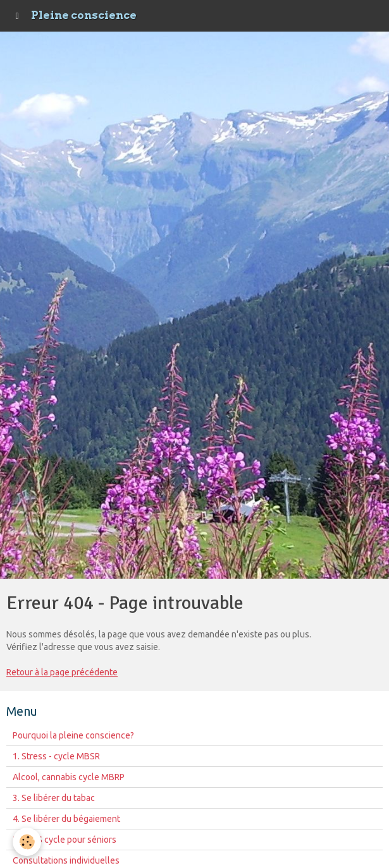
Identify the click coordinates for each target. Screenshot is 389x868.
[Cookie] (27, 842)
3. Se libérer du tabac (54, 798)
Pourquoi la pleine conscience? (73, 735)
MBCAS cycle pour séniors (65, 840)
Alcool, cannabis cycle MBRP (69, 777)
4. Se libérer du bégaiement (66, 819)
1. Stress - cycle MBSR (56, 756)
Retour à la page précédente (62, 672)
